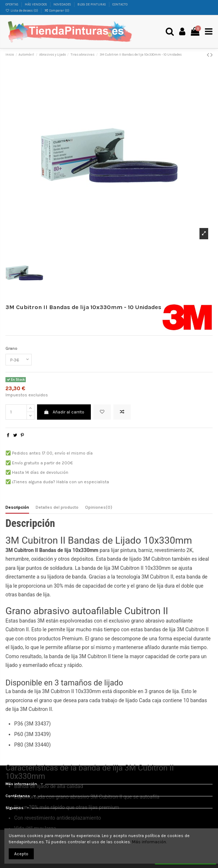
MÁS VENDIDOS (36, 4)
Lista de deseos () (22, 11)
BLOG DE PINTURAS (92, 4)
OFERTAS (12, 4)
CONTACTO (120, 4)
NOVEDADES (63, 4)
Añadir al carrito (64, 412)
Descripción (17, 507)
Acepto (21, 854)
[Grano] (19, 360)
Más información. (149, 842)
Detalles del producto (57, 507)
